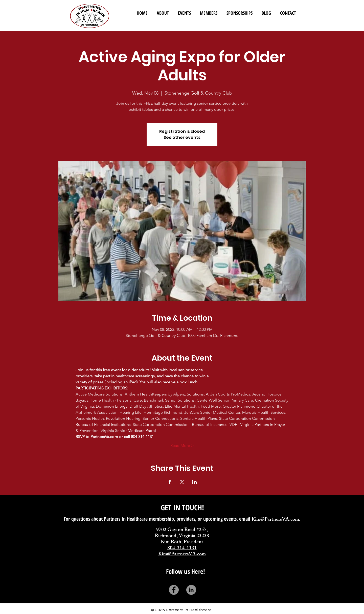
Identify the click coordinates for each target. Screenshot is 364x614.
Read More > (182, 445)
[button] (209, 11)
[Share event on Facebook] (170, 482)
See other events (182, 137)
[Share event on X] (182, 482)
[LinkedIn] (191, 590)
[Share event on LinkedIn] (195, 482)
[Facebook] (174, 590)
